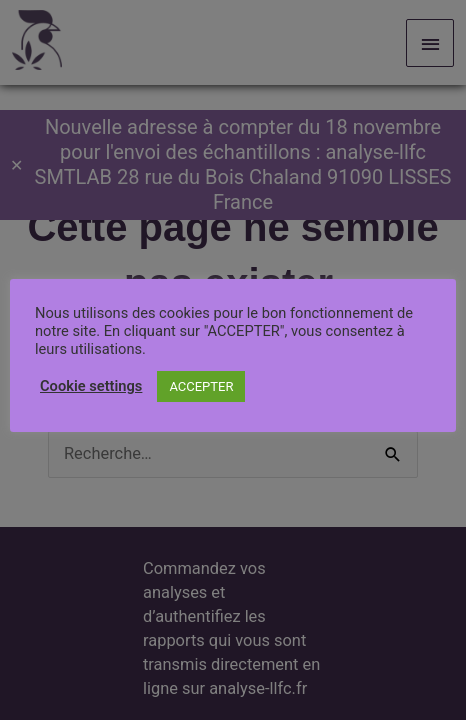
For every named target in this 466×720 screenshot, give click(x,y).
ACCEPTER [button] (201, 386)
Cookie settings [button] (91, 386)
